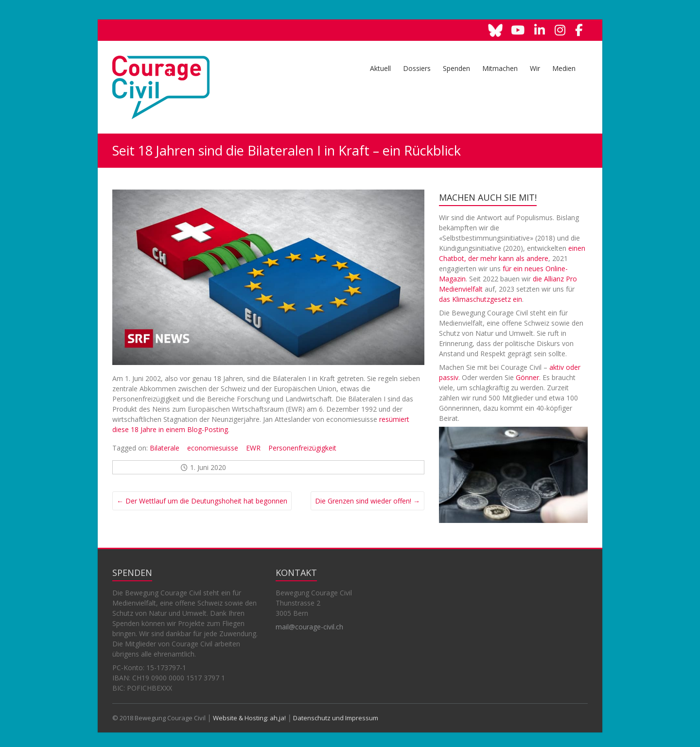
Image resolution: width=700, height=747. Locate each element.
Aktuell (380, 68)
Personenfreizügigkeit (302, 448)
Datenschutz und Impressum (336, 718)
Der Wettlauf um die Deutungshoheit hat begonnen (202, 501)
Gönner (527, 377)
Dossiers (417, 68)
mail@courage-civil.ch (309, 627)
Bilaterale (165, 448)
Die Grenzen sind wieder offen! (367, 501)
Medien (564, 68)
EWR (253, 448)
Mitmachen (500, 68)
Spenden (456, 68)
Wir (535, 68)
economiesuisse (213, 448)
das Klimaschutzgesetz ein (481, 299)
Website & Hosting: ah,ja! (249, 718)
